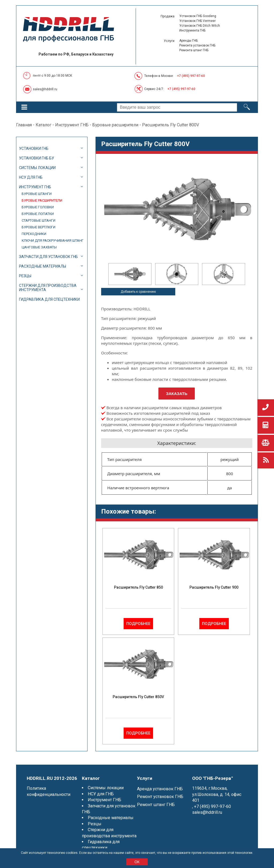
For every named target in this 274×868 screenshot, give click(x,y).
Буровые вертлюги (39, 227)
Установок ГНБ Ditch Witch (200, 26)
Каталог (43, 125)
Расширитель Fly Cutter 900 (214, 587)
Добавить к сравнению (138, 292)
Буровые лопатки (38, 214)
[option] (130, 274)
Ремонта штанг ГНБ (194, 50)
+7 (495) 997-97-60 (191, 76)
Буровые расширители (115, 125)
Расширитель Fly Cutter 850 (138, 587)
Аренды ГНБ (189, 41)
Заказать (177, 394)
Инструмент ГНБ (72, 125)
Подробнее (138, 624)
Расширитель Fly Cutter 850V (138, 697)
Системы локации (37, 168)
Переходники (34, 234)
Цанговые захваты (39, 247)
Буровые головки (38, 207)
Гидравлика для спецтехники (49, 299)
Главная (24, 125)
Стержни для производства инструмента (48, 288)
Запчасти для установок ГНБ (48, 257)
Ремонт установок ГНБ (160, 797)
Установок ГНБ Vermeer (197, 21)
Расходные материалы (43, 266)
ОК (137, 862)
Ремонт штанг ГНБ (156, 805)
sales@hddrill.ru (45, 89)
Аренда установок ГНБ (160, 789)
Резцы (25, 276)
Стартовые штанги (39, 220)
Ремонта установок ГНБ (197, 45)
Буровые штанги (37, 194)
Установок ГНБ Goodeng (198, 16)
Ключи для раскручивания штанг (53, 241)
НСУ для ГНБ (31, 177)
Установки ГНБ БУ (37, 158)
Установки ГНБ (34, 148)
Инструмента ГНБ (192, 30)
